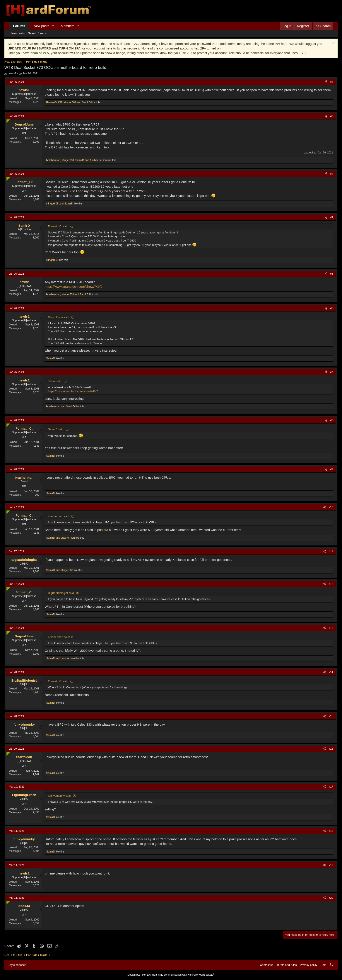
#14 (331, 672)
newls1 (12, 73)
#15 (331, 716)
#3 (332, 174)
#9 (332, 469)
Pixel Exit (146, 975)
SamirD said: (56, 429)
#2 (332, 116)
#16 (331, 749)
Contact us (267, 965)
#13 (331, 628)
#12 (331, 584)
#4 (332, 217)
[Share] (326, 82)
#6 (332, 308)
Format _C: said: (58, 226)
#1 (332, 82)
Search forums (37, 33)
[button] (53, 26)
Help (323, 965)
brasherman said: (59, 516)
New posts (41, 26)
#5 (332, 274)
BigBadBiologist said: (61, 593)
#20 (331, 898)
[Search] (323, 26)
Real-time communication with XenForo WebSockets (183, 975)
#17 (331, 787)
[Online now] (7, 120)
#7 (332, 372)
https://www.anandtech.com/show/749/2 (74, 287)
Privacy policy (309, 965)
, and (68, 102)
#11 (331, 551)
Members (68, 26)
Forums (19, 26)
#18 (331, 831)
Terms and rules (287, 965)
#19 (331, 865)
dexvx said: (55, 381)
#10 (331, 507)
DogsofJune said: (59, 317)
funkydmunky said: (60, 796)
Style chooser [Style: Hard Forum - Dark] (17, 965)
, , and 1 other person (77, 160)
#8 (332, 420)
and (60, 204)
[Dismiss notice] (333, 44)
